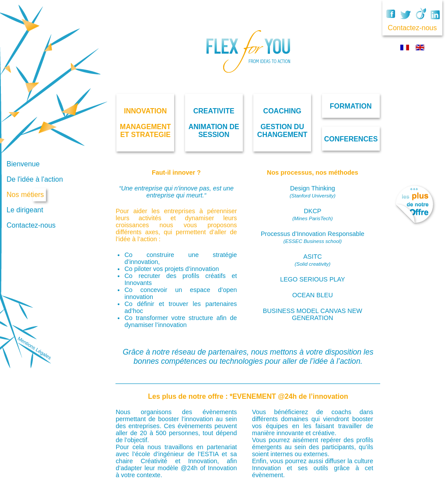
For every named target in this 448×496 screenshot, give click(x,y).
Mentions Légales (34, 348)
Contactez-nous (31, 225)
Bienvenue (23, 164)
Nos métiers (25, 195)
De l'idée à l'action (35, 179)
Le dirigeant (25, 210)
